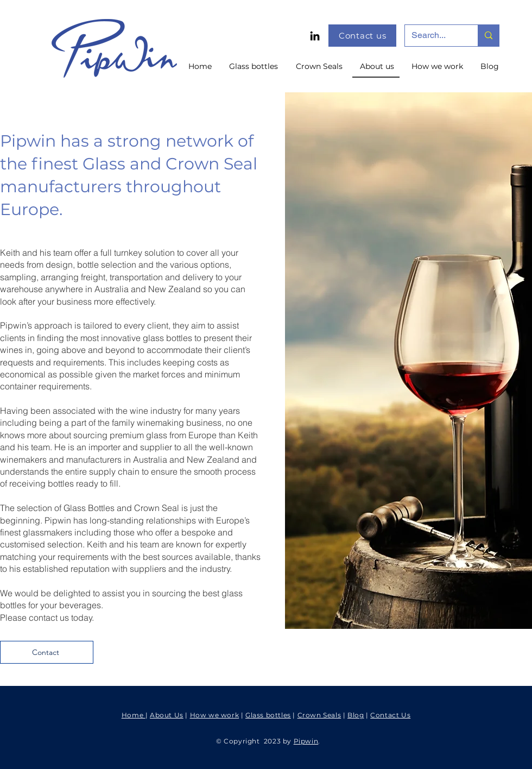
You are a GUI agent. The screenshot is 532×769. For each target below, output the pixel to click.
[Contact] (47, 652)
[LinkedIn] (315, 36)
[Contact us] (362, 36)
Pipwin (306, 741)
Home (134, 715)
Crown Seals (319, 715)
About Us (167, 715)
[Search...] (433, 36)
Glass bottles (268, 715)
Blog (356, 715)
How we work (215, 715)
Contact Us (390, 715)
